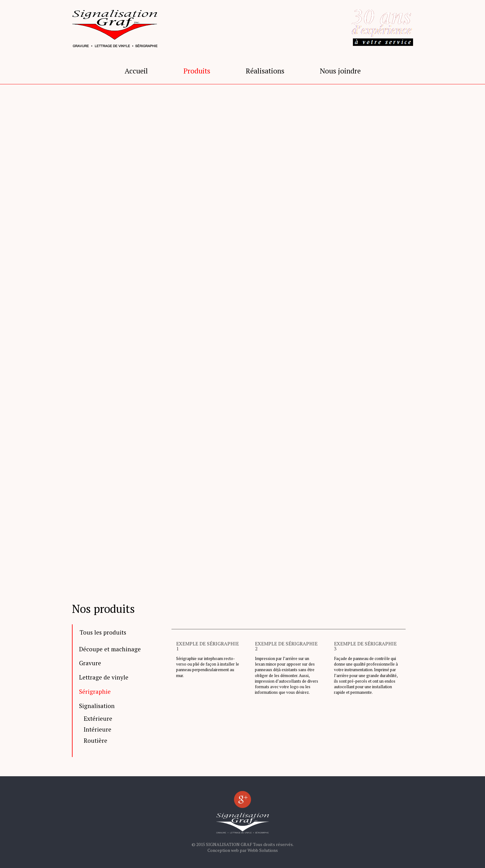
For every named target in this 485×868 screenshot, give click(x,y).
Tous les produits (103, 632)
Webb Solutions (263, 850)
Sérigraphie (95, 692)
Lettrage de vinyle (104, 678)
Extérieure (98, 719)
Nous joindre (340, 71)
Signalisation (97, 706)
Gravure (90, 663)
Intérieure (98, 730)
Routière (96, 741)
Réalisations (265, 71)
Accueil (136, 71)
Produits (197, 71)
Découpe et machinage (110, 649)
